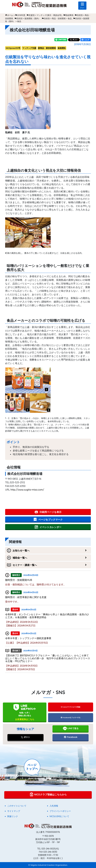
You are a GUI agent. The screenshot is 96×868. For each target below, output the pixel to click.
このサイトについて (17, 806)
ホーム (10, 15)
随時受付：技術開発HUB (19, 580)
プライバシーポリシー (60, 811)
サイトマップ (14, 811)
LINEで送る (71, 728)
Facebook (71, 737)
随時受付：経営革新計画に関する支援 (26, 597)
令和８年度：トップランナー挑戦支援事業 (28, 638)
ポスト (25, 737)
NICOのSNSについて (59, 816)
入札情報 (54, 806)
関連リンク (13, 816)
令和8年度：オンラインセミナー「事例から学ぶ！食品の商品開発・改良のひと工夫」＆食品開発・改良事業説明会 (47, 616)
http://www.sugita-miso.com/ (27, 490)
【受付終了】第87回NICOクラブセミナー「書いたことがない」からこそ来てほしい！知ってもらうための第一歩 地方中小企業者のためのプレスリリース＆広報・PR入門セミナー (48, 658)
